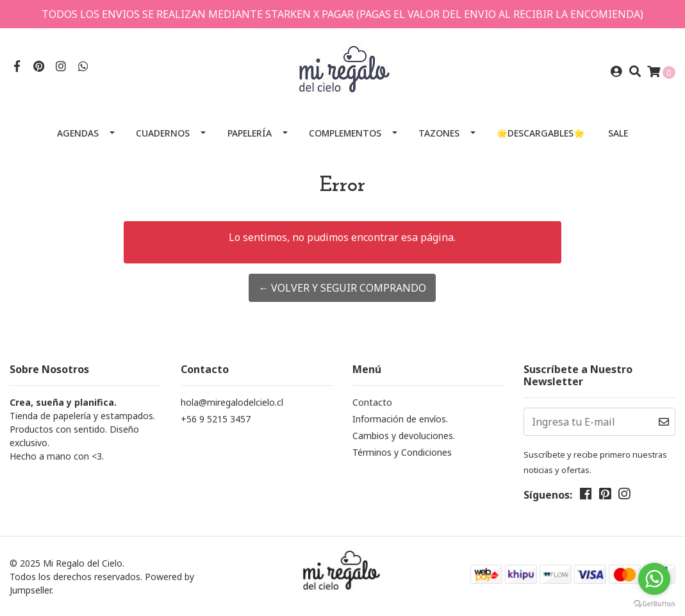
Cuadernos (163, 133)
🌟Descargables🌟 (541, 133)
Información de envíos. (400, 419)
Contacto (372, 402)
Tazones (439, 133)
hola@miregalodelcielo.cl (232, 402)
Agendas (78, 133)
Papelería (250, 133)
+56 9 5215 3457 (216, 419)
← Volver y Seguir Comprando (342, 288)
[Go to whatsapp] (654, 579)
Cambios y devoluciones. (404, 436)
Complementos (345, 133)
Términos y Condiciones (402, 452)
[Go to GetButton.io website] (654, 603)
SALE (618, 133)
